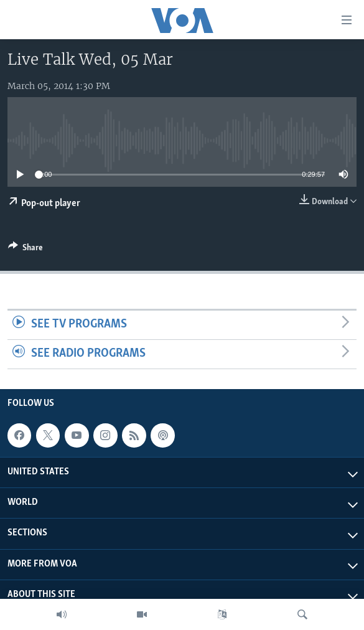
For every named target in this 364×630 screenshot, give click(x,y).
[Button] (26, 250)
